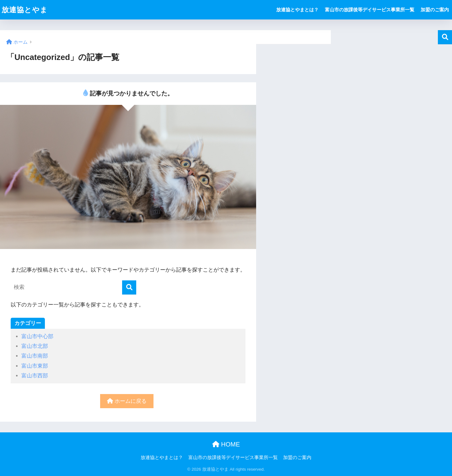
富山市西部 (35, 376)
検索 (445, 37)
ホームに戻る (127, 401)
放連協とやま (25, 10)
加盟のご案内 (435, 10)
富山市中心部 (37, 336)
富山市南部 (35, 356)
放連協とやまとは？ (297, 10)
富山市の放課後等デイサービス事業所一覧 (370, 10)
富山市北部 (35, 346)
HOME (226, 444)
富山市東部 (35, 366)
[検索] (129, 287)
